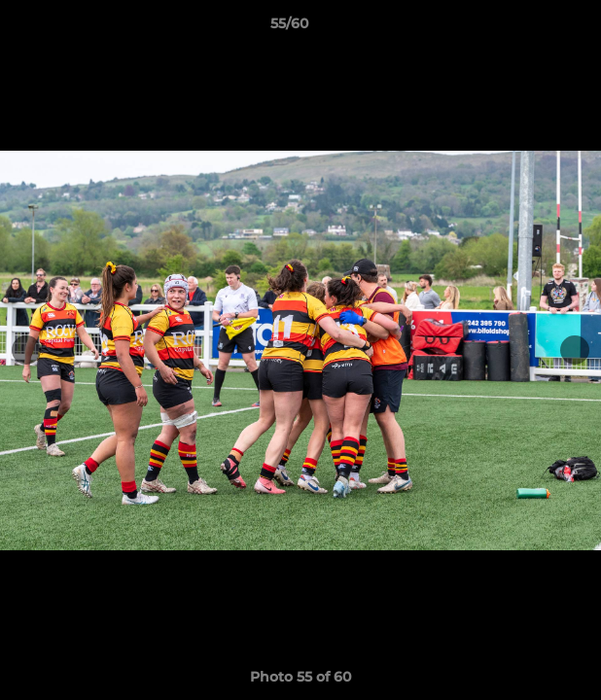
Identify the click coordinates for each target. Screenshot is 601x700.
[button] (531, 28)
